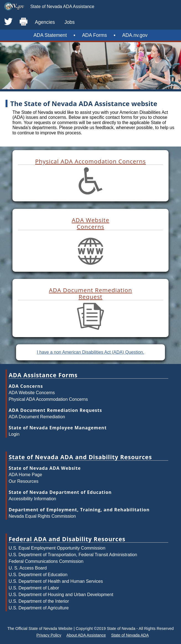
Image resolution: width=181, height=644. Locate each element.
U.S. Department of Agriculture (39, 608)
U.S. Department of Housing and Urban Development (61, 595)
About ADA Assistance (86, 635)
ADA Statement (50, 35)
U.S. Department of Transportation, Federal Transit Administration (73, 555)
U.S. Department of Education (38, 575)
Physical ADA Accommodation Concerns (48, 399)
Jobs (70, 22)
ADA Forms (94, 35)
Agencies (45, 22)
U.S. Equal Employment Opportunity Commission (57, 548)
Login (14, 434)
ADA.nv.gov (135, 35)
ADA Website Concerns (32, 393)
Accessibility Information (32, 499)
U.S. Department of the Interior (39, 601)
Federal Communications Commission (46, 561)
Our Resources (24, 481)
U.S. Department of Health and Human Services (56, 581)
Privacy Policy (49, 635)
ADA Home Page (25, 475)
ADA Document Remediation (37, 417)
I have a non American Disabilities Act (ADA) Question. (91, 352)
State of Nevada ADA (130, 635)
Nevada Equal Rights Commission (42, 516)
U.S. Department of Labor (34, 588)
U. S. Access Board (28, 568)
